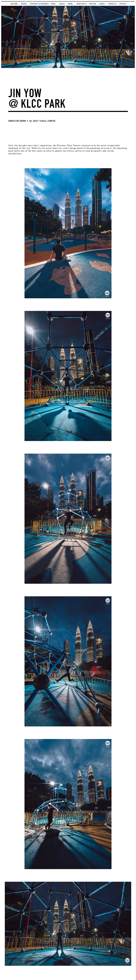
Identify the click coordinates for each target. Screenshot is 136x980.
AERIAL (70, 4)
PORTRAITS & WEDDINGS (39, 4)
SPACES (62, 4)
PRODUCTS (112, 4)
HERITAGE (93, 4)
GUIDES (102, 4)
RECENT (24, 4)
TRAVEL (53, 4)
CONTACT (123, 4)
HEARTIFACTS (82, 4)
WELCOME (14, 4)
